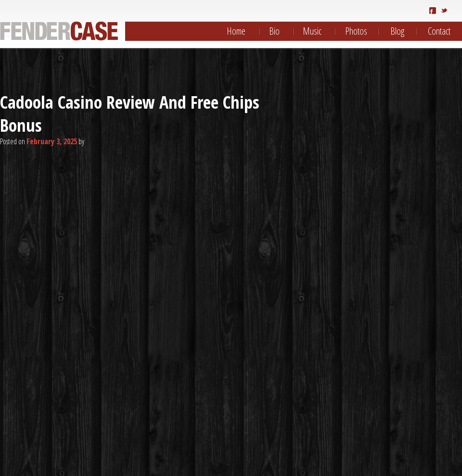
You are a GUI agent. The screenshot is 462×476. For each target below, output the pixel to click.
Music (312, 31)
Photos (356, 31)
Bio (274, 31)
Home (236, 31)
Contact (439, 31)
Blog (397, 31)
